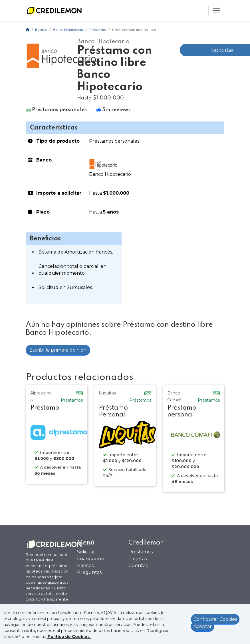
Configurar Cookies (215, 619)
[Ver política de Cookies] (69, 637)
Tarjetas (138, 559)
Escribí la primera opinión (58, 350)
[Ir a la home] (54, 11)
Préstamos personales (114, 141)
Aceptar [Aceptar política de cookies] (203, 626)
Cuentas (138, 566)
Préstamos (98, 30)
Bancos (41, 30)
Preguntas (89, 572)
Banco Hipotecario (68, 30)
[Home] (28, 30)
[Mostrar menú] (216, 11)
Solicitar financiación (91, 555)
